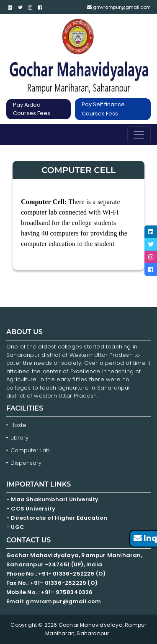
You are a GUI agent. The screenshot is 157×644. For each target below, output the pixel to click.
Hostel (19, 425)
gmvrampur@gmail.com (119, 7)
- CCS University (31, 509)
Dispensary (26, 463)
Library (19, 438)
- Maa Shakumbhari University (53, 499)
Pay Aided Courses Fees (32, 109)
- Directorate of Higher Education (58, 518)
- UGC (15, 527)
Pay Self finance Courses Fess (103, 109)
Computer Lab (31, 450)
